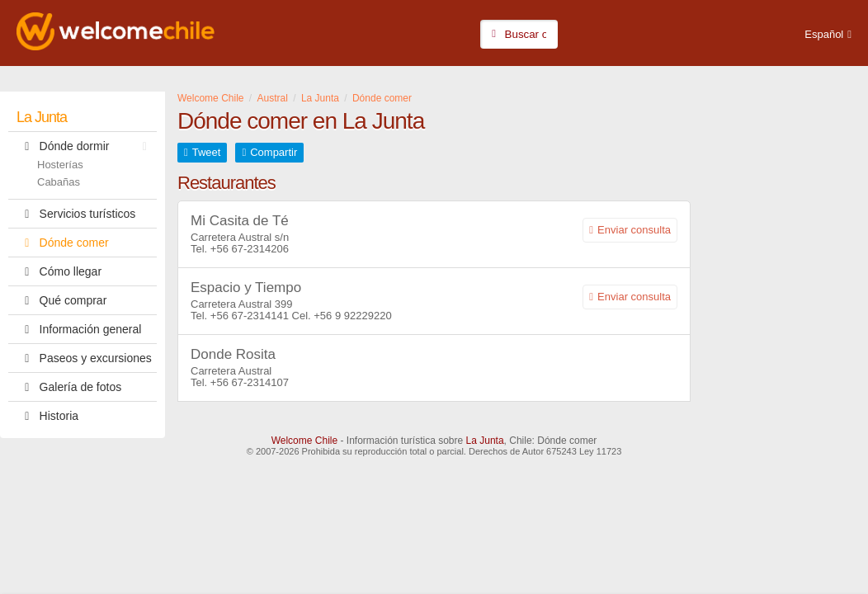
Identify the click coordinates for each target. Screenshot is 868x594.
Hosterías (60, 165)
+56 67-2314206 (250, 249)
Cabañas (59, 182)
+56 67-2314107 (250, 382)
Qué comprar (61, 300)
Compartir (274, 152)
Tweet (207, 152)
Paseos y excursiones (84, 358)
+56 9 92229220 (352, 316)
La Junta (42, 117)
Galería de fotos (69, 387)
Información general (79, 329)
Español (824, 34)
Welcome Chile (304, 441)
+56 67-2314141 (250, 316)
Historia (47, 416)
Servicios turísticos (76, 214)
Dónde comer (63, 243)
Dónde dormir (86, 146)
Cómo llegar (59, 271)
